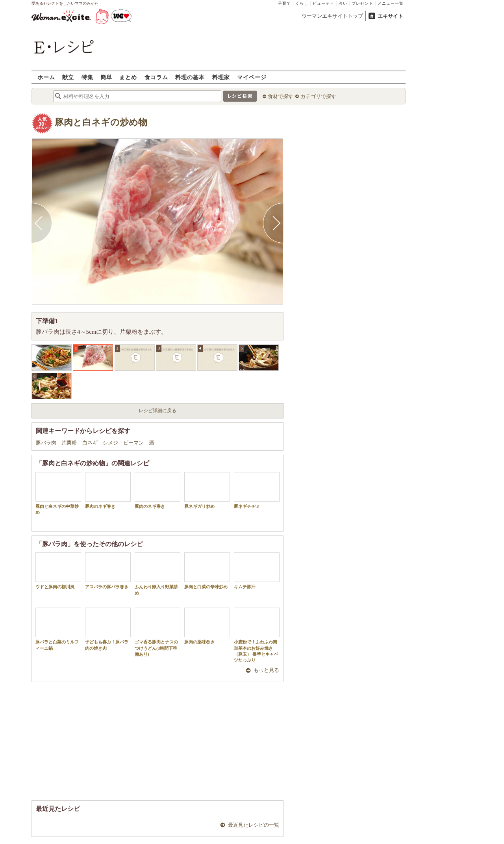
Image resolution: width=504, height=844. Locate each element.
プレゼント (362, 3)
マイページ (252, 77)
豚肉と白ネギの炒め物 (101, 122)
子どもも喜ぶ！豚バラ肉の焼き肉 (108, 629)
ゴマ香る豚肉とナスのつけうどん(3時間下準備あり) (157, 632)
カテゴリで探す (318, 96)
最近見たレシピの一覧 (254, 825)
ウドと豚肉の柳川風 (58, 571)
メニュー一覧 (391, 3)
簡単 (106, 77)
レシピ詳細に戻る (157, 411)
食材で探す (281, 96)
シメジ (111, 443)
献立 (68, 77)
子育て (284, 3)
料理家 (221, 77)
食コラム (156, 77)
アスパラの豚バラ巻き (108, 571)
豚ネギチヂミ (257, 490)
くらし (302, 3)
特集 (87, 77)
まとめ (128, 77)
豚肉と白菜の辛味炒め (207, 571)
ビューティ (323, 3)
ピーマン (134, 443)
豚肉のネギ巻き (108, 490)
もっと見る (266, 670)
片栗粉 (70, 443)
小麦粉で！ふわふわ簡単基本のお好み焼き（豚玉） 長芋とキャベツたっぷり (257, 635)
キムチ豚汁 (257, 571)
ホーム (46, 77)
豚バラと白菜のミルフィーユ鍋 (58, 629)
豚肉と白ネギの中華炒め (58, 493)
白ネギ (91, 443)
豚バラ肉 (47, 443)
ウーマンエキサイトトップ (332, 16)
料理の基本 (190, 77)
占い (343, 3)
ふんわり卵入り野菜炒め (157, 574)
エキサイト (390, 16)
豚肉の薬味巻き (207, 626)
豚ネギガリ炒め (207, 490)
